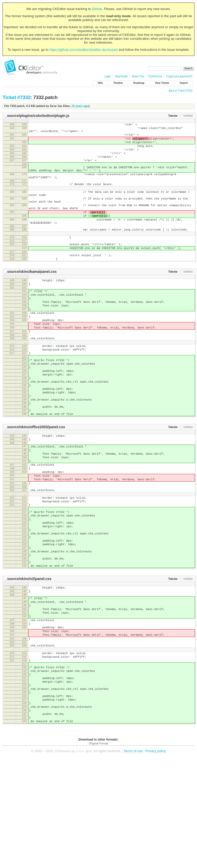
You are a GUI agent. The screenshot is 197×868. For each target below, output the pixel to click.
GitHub (97, 9)
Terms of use (133, 860)
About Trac (138, 76)
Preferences (155, 76)
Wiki (100, 83)
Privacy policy (156, 860)
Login (107, 76)
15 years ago (80, 106)
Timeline (118, 83)
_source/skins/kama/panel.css (31, 298)
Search (184, 83)
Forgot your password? (179, 76)
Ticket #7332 (17, 97)
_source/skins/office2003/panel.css (35, 482)
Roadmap (139, 83)
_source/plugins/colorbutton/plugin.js (37, 116)
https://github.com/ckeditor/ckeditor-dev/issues (84, 50)
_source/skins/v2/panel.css (28, 660)
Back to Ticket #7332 (181, 91)
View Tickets (162, 83)
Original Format (98, 853)
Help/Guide (121, 76)
